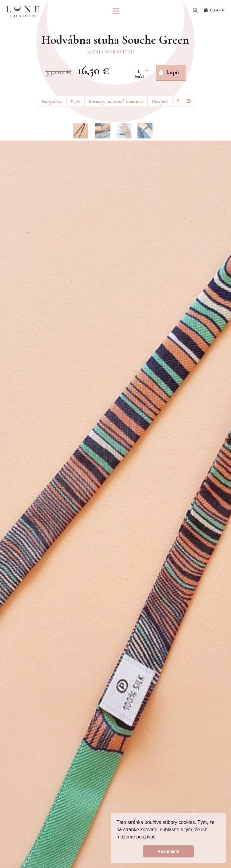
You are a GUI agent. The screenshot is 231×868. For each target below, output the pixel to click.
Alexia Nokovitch (111, 52)
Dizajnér (160, 101)
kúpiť (173, 72)
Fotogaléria (52, 101)
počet (139, 76)
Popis (75, 101)
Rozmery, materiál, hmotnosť (116, 101)
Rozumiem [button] (169, 851)
